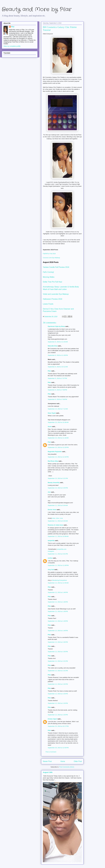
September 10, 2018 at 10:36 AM (58, 422)
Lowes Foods (48, 304)
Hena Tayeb (52, 413)
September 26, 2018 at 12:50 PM (58, 748)
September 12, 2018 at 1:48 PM (58, 592)
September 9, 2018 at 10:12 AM (58, 367)
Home (63, 761)
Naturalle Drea (53, 346)
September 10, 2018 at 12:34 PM (58, 457)
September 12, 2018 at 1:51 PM (58, 661)
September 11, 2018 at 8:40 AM (58, 521)
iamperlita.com (62, 549)
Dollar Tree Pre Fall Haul (52, 282)
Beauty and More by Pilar (37, 9)
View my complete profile (12, 46)
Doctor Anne (52, 510)
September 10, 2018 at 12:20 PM (58, 447)
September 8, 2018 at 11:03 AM (58, 342)
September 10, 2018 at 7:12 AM (58, 409)
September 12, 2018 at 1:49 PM (58, 611)
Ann (49, 492)
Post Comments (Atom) (67, 767)
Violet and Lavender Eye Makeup (56, 294)
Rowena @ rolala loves (56, 525)
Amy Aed (51, 570)
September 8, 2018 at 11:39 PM (58, 355)
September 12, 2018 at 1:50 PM (58, 642)
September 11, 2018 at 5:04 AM (58, 505)
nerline (50, 558)
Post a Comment (51, 752)
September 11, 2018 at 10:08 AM (58, 536)
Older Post (78, 761)
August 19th (48, 772)
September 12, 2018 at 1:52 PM (58, 684)
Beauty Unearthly (54, 483)
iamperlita (51, 541)
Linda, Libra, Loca (57, 518)
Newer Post (47, 761)
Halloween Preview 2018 (52, 299)
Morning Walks (49, 277)
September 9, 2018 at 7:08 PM (57, 390)
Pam (49, 442)
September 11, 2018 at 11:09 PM (58, 565)
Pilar (49, 371)
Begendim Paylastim (55, 452)
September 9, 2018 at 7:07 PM (57, 378)
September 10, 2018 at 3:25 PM (58, 488)
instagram (51, 551)
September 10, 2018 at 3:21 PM (58, 478)
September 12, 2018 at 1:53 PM (58, 694)
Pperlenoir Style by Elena (56, 326)
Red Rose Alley (53, 461)
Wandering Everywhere (60, 580)
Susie (50, 427)
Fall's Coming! (48, 272)
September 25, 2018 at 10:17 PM (58, 726)
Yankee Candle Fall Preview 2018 (56, 267)
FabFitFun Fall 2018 (49, 254)
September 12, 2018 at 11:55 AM (58, 583)
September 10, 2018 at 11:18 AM (58, 438)
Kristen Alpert (52, 719)
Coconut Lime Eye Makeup (51, 258)
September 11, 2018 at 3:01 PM (58, 554)
